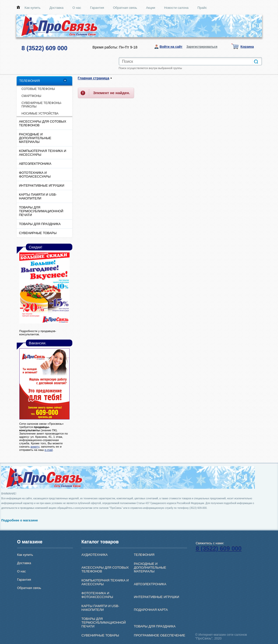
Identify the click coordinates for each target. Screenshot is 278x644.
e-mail (48, 450)
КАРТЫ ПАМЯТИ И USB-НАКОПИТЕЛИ (38, 196)
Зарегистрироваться (202, 47)
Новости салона (176, 8)
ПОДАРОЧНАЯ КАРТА (151, 610)
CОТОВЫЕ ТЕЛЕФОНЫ (38, 89)
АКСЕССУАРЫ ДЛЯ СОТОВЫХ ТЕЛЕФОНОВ (43, 123)
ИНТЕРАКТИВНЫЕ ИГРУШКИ (42, 185)
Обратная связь (125, 8)
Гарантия (97, 8)
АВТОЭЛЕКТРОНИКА (35, 164)
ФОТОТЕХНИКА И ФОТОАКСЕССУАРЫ (35, 175)
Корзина (247, 47)
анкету (35, 446)
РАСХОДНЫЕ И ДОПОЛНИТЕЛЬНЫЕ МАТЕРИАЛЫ (35, 138)
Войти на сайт (171, 47)
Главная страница (94, 78)
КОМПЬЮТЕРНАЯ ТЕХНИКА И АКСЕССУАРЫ (43, 153)
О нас (77, 8)
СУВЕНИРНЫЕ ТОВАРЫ (38, 233)
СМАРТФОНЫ (32, 96)
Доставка (57, 8)
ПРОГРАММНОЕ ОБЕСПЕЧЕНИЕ (159, 635)
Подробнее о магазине (20, 520)
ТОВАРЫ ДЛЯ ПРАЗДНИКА (40, 224)
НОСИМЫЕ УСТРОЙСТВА (40, 114)
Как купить (33, 8)
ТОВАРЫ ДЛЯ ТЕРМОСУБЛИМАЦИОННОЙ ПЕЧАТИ (41, 211)
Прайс (202, 8)
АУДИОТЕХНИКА (94, 555)
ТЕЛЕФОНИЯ (30, 81)
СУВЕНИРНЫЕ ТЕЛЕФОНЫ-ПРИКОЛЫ (42, 105)
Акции (150, 8)
